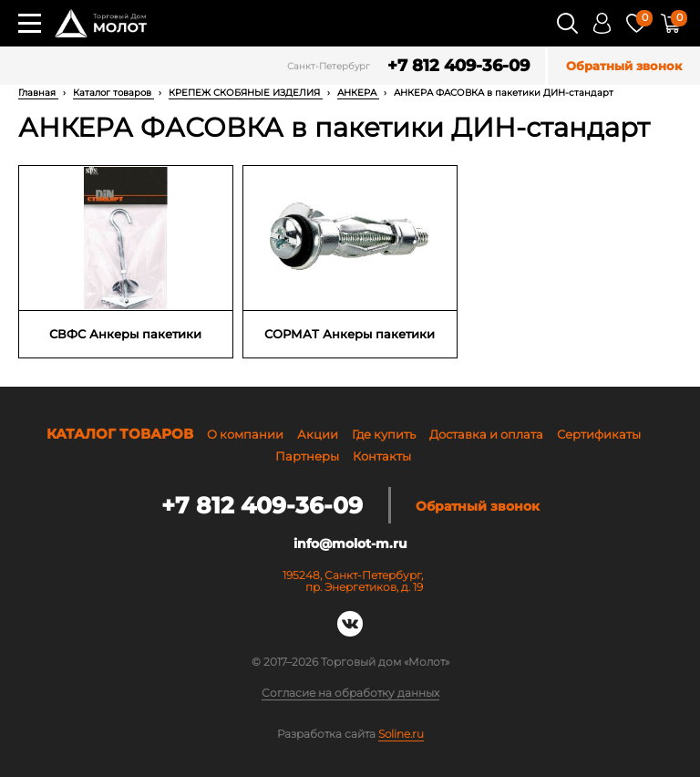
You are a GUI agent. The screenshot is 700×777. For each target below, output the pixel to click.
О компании (245, 434)
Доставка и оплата (486, 434)
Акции (318, 434)
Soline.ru (401, 734)
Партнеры (307, 456)
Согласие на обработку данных (350, 693)
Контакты (382, 456)
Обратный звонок (624, 66)
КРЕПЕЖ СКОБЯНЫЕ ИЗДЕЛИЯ (246, 93)
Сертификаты (599, 434)
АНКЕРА (358, 93)
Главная (38, 93)
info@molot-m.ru (350, 544)
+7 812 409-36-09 (458, 66)
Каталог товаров (113, 93)
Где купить (384, 434)
